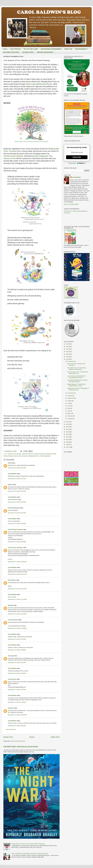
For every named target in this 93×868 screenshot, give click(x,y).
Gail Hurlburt (12, 580)
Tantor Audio (30, 84)
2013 (68, 432)
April (69, 411)
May (69, 408)
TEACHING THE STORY (11, 52)
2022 (68, 349)
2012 (68, 434)
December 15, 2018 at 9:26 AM (17, 502)
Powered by (77, 163)
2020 (68, 354)
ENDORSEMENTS (81, 49)
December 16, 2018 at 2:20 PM (17, 663)
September (71, 398)
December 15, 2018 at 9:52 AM (17, 513)
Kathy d (10, 484)
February (70, 416)
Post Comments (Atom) (18, 741)
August (70, 401)
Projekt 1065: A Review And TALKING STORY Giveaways (28, 844)
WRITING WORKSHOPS (45, 52)
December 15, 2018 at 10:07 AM (17, 574)
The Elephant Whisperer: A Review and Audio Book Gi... (77, 381)
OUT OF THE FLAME (31, 49)
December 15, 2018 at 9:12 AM (17, 468)
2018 (68, 359)
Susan (10, 463)
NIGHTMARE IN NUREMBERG (51, 49)
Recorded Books (46, 84)
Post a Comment (11, 729)
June (69, 406)
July (69, 403)
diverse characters (39, 454)
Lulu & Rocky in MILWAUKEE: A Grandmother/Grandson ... (77, 377)
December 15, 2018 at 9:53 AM (17, 524)
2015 (68, 427)
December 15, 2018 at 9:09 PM (17, 650)
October (70, 396)
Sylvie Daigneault (41, 156)
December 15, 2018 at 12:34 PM (17, 614)
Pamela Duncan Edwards (13, 156)
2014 (68, 429)
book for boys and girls (15, 454)
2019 (68, 357)
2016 (68, 424)
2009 (68, 442)
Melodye (10, 605)
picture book (18, 456)
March (70, 413)
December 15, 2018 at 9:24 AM (17, 491)
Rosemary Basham (14, 508)
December (71, 361)
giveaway (48, 454)
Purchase (13, 151)
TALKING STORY (28, 52)
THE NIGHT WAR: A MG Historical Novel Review (21, 747)
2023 (68, 347)
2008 (68, 445)
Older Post (55, 737)
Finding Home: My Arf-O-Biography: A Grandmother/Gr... (78, 389)
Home (5, 49)
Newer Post (8, 737)
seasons (24, 456)
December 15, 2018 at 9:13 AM (17, 479)
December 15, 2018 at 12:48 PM (17, 628)
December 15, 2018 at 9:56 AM (17, 542)
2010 (68, 440)
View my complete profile (71, 204)
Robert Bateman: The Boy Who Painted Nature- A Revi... (76, 385)
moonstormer (12, 679)
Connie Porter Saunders (15, 529)
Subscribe (77, 157)
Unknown (11, 708)
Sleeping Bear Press (34, 456)
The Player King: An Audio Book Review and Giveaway (76, 369)
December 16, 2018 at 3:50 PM (17, 673)
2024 (68, 344)
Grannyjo (11, 656)
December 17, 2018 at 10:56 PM (17, 715)
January (70, 419)
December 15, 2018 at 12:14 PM (17, 589)
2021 (68, 352)
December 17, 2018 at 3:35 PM (17, 690)
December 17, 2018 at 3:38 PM (17, 702)
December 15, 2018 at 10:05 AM (17, 562)
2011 (68, 437)
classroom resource (28, 454)
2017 (68, 422)
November (71, 393)
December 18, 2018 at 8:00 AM (17, 726)
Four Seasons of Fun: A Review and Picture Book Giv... (78, 373)
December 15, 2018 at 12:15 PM (17, 599)
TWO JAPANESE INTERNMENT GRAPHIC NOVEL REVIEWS (30, 854)
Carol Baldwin (12, 474)
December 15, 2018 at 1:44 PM (17, 639)
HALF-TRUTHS (15, 49)
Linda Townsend (13, 620)
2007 (68, 447)
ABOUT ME (68, 49)
